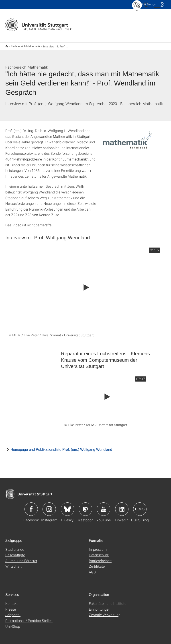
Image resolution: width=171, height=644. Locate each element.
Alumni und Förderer (21, 558)
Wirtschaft (13, 563)
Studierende (15, 546)
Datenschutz (99, 552)
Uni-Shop (13, 623)
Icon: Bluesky (67, 506)
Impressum (98, 546)
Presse (11, 606)
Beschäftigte (15, 552)
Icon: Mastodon (85, 506)
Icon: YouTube (104, 506)
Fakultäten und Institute (108, 600)
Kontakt (11, 600)
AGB (92, 569)
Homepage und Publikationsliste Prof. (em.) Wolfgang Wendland (61, 447)
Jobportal (13, 612)
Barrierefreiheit (100, 558)
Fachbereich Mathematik (23, 45)
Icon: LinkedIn (122, 506)
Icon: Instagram (49, 506)
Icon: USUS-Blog (140, 506)
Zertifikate (97, 563)
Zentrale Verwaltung (105, 612)
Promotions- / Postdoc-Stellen (29, 618)
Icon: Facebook (31, 506)
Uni (145, 4)
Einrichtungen (100, 606)
